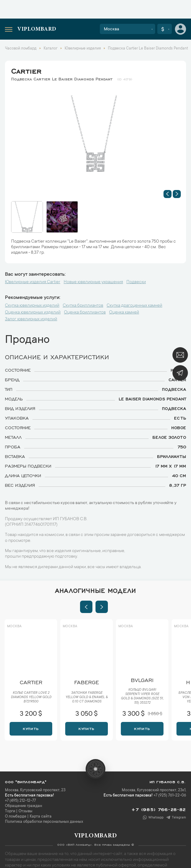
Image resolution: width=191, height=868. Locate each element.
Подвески (136, 282)
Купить (31, 728)
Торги (10, 811)
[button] (168, 194)
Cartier (26, 70)
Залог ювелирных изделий (31, 319)
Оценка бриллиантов (85, 313)
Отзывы (25, 811)
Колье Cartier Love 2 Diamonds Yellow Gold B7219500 (31, 697)
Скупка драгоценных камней (134, 306)
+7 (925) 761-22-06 (170, 796)
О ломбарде (16, 817)
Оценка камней (124, 313)
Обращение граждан (23, 806)
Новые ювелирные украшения (93, 282)
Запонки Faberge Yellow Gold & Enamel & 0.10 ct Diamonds (87, 697)
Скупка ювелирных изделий (32, 306)
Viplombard (37, 29)
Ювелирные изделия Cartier (33, 282)
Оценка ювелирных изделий (33, 313)
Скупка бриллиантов (83, 306)
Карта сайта (41, 817)
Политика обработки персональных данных (44, 822)
